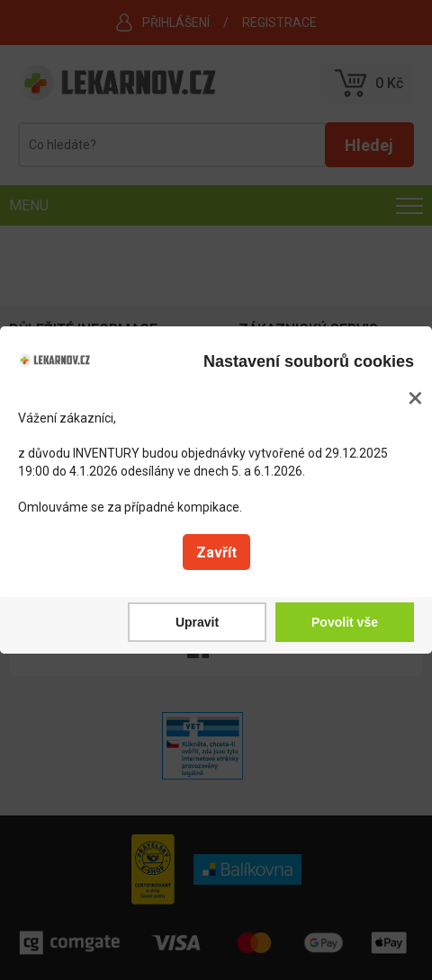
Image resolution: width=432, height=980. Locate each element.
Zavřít (216, 552)
